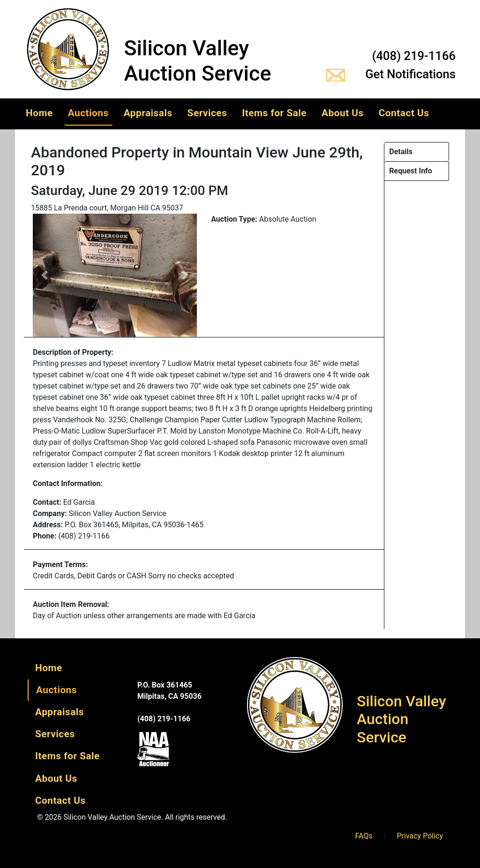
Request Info (411, 171)
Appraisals (148, 113)
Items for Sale (274, 113)
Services (207, 113)
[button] (45, 275)
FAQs (364, 836)
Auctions (88, 113)
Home (39, 113)
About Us (343, 113)
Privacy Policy (420, 836)
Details (401, 152)
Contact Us (404, 113)
